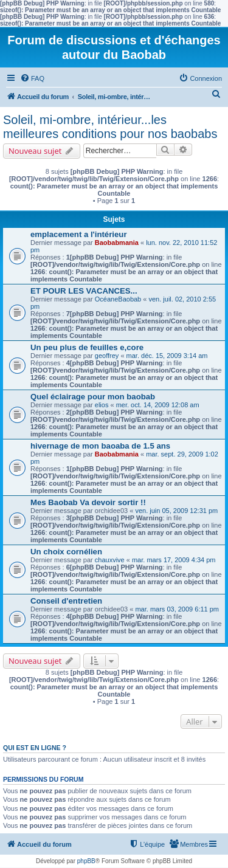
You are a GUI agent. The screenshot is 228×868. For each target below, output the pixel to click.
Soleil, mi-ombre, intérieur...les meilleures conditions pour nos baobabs (110, 127)
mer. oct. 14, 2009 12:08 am (158, 405)
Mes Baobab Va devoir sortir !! (88, 502)
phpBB (86, 861)
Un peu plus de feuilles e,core (87, 347)
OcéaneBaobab (118, 299)
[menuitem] (32, 78)
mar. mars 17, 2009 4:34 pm (174, 560)
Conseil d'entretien (66, 601)
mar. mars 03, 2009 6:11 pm (177, 609)
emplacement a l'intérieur (79, 234)
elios (102, 405)
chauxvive (110, 560)
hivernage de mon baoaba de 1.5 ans (100, 446)
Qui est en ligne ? (35, 748)
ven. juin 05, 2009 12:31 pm (176, 511)
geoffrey (107, 356)
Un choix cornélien (66, 552)
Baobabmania (117, 243)
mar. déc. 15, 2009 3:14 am (167, 356)
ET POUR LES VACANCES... (84, 291)
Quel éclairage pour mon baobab (93, 397)
